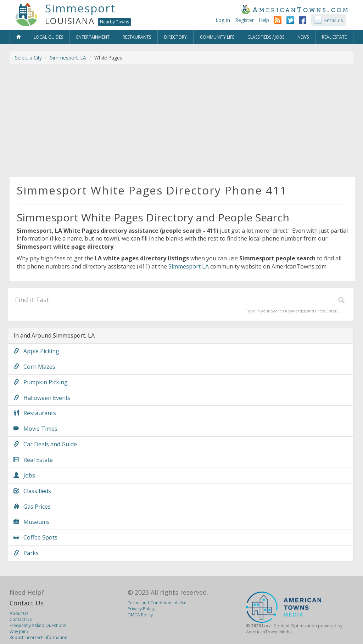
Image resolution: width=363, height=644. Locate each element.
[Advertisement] (181, 120)
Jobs (24, 475)
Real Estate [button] (334, 37)
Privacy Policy (141, 609)
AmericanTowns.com (295, 9)
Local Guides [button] (48, 37)
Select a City (28, 58)
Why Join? (19, 631)
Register (244, 20)
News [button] (303, 37)
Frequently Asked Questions (38, 625)
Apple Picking (36, 351)
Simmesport (80, 8)
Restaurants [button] (137, 37)
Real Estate (33, 460)
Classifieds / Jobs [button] (266, 37)
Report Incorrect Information (38, 637)
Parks (26, 553)
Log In (223, 20)
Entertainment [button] (93, 37)
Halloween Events (42, 398)
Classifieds (32, 491)
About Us (19, 613)
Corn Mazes (34, 367)
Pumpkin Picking (41, 382)
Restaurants (35, 413)
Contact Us (27, 603)
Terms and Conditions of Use (157, 603)
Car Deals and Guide (45, 444)
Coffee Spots (35, 537)
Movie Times (35, 429)
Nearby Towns (115, 22)
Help (264, 20)
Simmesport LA (189, 266)
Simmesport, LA (68, 58)
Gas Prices (32, 507)
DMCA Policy (140, 615)
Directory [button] (175, 37)
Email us (334, 20)
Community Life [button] (217, 37)
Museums (32, 522)
